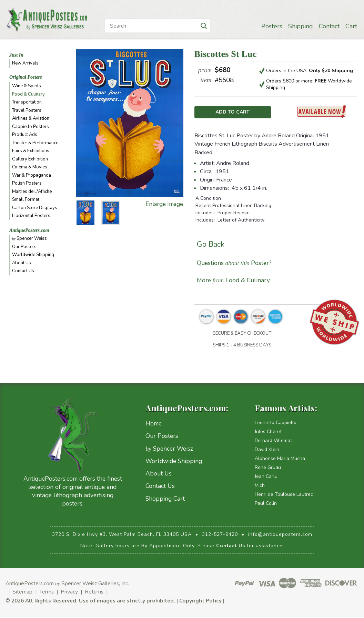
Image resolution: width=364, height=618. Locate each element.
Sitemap (22, 593)
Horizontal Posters (31, 216)
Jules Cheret (268, 433)
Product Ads (25, 135)
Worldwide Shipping (33, 255)
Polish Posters (27, 183)
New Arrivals (25, 63)
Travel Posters (27, 110)
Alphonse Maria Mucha (280, 460)
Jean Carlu (266, 478)
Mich (260, 487)
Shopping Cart (165, 500)
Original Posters (26, 77)
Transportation (27, 102)
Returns (94, 593)
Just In (16, 55)
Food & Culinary (28, 94)
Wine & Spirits (27, 86)
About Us (22, 263)
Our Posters (24, 247)
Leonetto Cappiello (276, 424)
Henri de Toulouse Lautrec (284, 496)
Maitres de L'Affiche (32, 192)
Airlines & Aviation (31, 118)
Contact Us (23, 271)
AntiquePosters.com (29, 230)
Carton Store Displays (35, 208)
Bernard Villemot (273, 442)
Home (154, 425)
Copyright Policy (200, 602)
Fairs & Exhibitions (31, 151)
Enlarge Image (164, 204)
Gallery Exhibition (30, 159)
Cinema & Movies (30, 167)
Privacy (69, 593)
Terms (47, 593)
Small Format (26, 199)
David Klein (267, 451)
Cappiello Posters (31, 127)
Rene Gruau (268, 469)
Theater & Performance (35, 143)
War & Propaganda (32, 175)
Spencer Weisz (29, 238)
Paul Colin (266, 505)
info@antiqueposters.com (280, 536)
